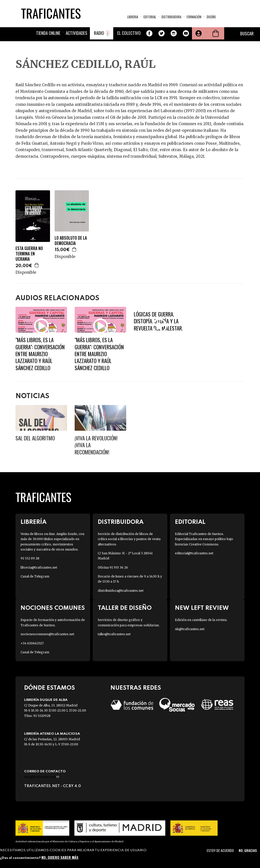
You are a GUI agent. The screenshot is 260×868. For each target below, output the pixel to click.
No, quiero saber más (60, 857)
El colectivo (129, 33)
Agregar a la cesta (37, 265)
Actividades (77, 33)
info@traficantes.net (42, 777)
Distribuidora (171, 17)
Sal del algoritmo (35, 438)
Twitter (161, 33)
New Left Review (202, 608)
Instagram (174, 33)
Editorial (150, 17)
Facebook (149, 33)
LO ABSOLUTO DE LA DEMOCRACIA (71, 241)
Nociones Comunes (53, 608)
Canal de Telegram (35, 576)
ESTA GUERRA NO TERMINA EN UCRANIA (29, 254)
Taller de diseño (125, 608)
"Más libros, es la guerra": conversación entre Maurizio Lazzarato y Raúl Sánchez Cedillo (40, 354)
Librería (34, 522)
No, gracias (248, 850)
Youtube (186, 33)
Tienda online (48, 33)
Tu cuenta (198, 33)
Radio (99, 33)
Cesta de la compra (216, 33)
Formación (194, 17)
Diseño (211, 17)
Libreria (133, 17)
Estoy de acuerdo (220, 850)
